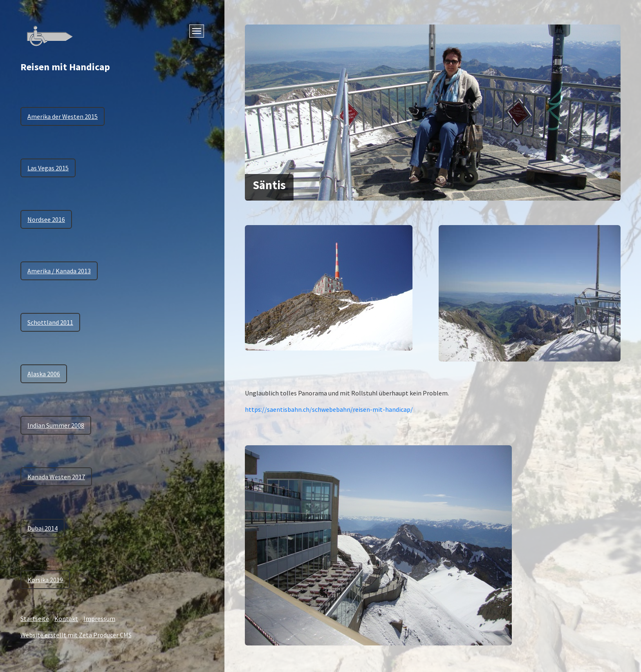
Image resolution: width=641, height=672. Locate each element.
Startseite (35, 618)
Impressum (99, 618)
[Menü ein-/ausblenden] (197, 31)
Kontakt (66, 618)
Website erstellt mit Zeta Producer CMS (76, 635)
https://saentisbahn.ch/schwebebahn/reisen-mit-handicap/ (329, 409)
